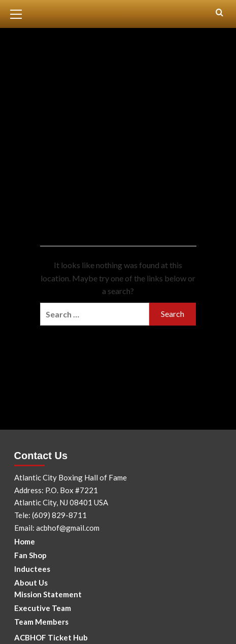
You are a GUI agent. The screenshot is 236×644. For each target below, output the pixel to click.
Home (25, 541)
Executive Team (43, 608)
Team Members (41, 622)
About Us (31, 583)
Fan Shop (30, 555)
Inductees (32, 569)
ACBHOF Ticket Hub (51, 637)
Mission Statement (48, 594)
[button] (20, 13)
